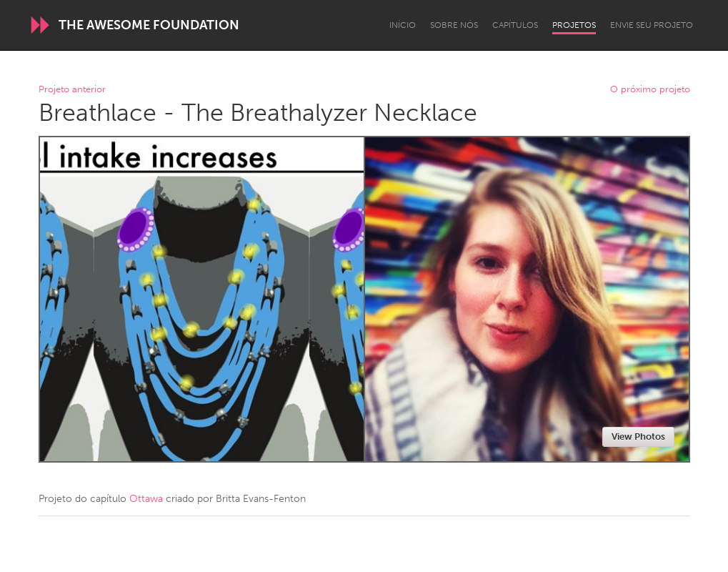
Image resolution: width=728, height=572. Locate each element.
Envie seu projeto (652, 25)
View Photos (638, 437)
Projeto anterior (72, 90)
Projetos (574, 25)
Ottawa (146, 499)
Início (403, 25)
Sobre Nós (454, 25)
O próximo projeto (650, 90)
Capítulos (515, 25)
